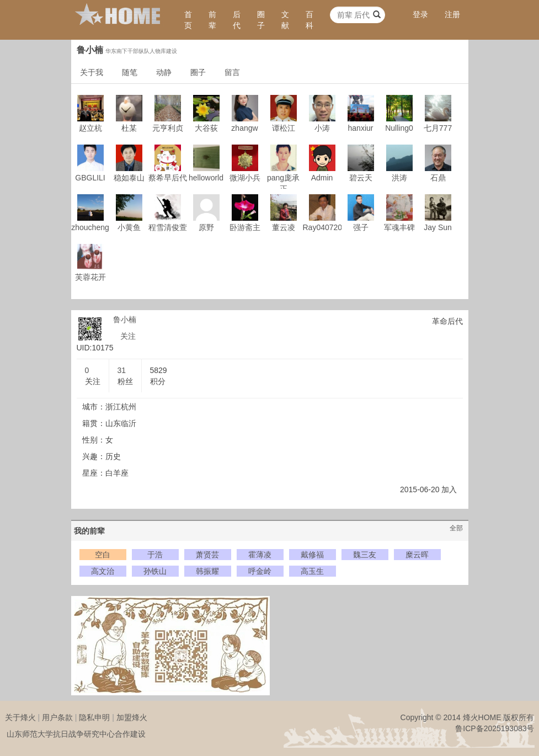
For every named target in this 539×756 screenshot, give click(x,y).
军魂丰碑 (399, 227)
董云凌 (284, 227)
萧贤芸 (207, 555)
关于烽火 (20, 717)
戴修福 (312, 555)
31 (122, 370)
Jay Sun (438, 227)
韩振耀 (207, 571)
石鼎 (438, 178)
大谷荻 (206, 128)
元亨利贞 (168, 128)
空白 (103, 555)
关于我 (92, 72)
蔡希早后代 (168, 178)
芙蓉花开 (90, 277)
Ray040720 (323, 227)
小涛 (322, 128)
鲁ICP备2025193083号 (495, 728)
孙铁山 (155, 571)
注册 (452, 14)
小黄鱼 (129, 227)
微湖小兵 (245, 178)
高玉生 (312, 571)
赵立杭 (90, 128)
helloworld (206, 178)
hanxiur (361, 128)
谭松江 (284, 128)
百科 (309, 20)
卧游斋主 (245, 227)
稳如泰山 (129, 178)
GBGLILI (90, 178)
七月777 (438, 128)
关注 (128, 336)
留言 (232, 72)
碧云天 (361, 178)
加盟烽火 (132, 717)
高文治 (103, 571)
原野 (206, 227)
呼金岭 (260, 571)
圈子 (261, 20)
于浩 (155, 555)
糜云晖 (417, 555)
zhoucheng (90, 227)
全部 (456, 528)
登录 (420, 14)
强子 (361, 227)
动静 (164, 72)
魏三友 (365, 555)
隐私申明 (94, 717)
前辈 (212, 20)
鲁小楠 (125, 320)
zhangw (244, 128)
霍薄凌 (260, 555)
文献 (285, 20)
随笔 (130, 72)
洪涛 (399, 178)
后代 (237, 20)
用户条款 (57, 717)
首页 (188, 20)
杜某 (129, 128)
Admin (322, 178)
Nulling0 (399, 128)
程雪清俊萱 (168, 227)
